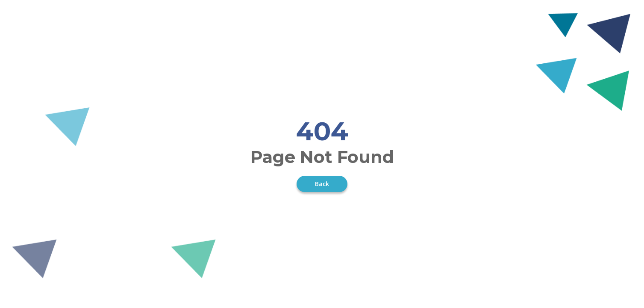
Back (322, 184)
